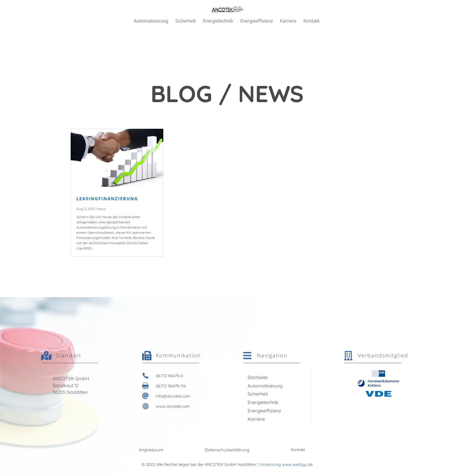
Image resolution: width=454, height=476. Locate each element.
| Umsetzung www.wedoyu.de (284, 464)
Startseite (258, 377)
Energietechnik (263, 402)
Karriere (256, 419)
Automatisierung (265, 386)
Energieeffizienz (264, 411)
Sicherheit (258, 394)
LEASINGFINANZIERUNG (107, 199)
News (101, 209)
